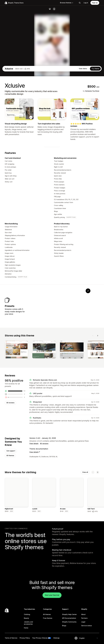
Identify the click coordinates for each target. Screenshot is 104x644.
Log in (86, 3)
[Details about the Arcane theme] (72, 556)
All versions (44, 504)
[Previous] (93, 395)
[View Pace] (76, 363)
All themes (10, 516)
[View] (17, 409)
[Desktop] (50, 9)
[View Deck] (51, 363)
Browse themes (67, 3)
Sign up (95, 3)
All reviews (10, 463)
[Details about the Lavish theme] (44, 556)
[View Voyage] (38, 363)
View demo (83, 123)
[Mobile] (54, 9)
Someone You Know (92, 146)
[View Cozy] (63, 363)
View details (34, 504)
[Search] (80, 3)
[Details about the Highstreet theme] (17, 556)
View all (85, 533)
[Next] (98, 395)
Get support (11, 511)
